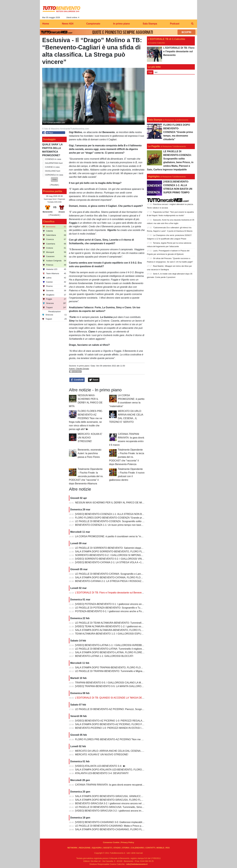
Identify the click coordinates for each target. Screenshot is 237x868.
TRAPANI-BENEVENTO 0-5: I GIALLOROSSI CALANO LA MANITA (111, 683)
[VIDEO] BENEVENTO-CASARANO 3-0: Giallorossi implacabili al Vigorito (115, 822)
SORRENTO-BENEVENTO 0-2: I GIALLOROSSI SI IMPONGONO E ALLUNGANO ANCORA (125, 555)
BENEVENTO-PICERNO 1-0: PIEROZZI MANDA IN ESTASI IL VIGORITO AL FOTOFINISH (124, 728)
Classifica (49, 221)
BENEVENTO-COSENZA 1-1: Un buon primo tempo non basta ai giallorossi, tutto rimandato (124, 525)
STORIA (126, 848)
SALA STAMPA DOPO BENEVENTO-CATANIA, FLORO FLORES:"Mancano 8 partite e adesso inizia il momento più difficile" (142, 577)
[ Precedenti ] (54, 215)
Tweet (94, 380)
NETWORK (72, 848)
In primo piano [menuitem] (121, 24)
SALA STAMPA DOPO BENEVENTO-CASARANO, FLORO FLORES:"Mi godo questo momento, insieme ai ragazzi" (137, 829)
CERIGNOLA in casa (54, 175)
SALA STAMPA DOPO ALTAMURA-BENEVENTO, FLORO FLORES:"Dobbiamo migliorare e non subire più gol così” (137, 630)
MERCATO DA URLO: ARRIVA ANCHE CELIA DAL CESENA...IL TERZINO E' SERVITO (122, 751)
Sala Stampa (155, 120)
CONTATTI (150, 848)
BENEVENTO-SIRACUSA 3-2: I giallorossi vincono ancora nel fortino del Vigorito (118, 803)
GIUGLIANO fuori (53, 171)
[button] (54, 180)
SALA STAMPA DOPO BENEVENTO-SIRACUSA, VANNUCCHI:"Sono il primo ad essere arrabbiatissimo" (132, 796)
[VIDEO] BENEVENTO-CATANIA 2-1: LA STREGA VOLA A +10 (109, 562)
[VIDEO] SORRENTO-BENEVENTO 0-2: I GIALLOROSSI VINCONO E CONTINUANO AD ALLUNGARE (131, 559)
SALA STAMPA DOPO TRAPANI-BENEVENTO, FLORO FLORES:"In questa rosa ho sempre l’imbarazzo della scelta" (138, 668)
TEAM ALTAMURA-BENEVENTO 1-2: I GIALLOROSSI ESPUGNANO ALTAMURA (119, 634)
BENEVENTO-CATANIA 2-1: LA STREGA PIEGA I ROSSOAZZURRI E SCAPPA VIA (120, 581)
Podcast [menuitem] (175, 24)
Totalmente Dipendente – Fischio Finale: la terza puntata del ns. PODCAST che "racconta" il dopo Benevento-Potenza (127, 457)
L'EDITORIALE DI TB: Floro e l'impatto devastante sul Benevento (110, 593)
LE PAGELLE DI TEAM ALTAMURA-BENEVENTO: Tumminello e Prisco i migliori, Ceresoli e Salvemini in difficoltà (136, 623)
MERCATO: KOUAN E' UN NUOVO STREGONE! (90, 438)
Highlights (154, 176)
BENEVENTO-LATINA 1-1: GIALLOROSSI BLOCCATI (104, 656)
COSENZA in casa (53, 159)
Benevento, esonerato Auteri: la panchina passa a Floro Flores (90, 453)
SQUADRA (97, 848)
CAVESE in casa (52, 167)
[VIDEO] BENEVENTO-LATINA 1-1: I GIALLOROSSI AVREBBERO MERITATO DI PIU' (122, 645)
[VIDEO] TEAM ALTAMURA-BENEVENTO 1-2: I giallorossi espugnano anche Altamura (122, 626)
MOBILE (160, 848)
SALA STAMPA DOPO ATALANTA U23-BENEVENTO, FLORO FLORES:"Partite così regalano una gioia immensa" (136, 770)
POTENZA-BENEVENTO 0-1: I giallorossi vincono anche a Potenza (111, 611)
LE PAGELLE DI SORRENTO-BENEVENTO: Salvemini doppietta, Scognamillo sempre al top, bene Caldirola (134, 548)
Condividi (77, 380)
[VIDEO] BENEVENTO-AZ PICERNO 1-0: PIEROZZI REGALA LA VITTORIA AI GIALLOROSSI (126, 721)
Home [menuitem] (46, 24)
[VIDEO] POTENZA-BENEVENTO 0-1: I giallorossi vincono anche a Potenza (116, 604)
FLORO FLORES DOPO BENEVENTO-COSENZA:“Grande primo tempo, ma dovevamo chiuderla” (128, 518)
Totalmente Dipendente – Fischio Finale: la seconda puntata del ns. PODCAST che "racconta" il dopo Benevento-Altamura (86, 476)
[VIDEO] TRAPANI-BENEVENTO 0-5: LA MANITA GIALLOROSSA (111, 686)
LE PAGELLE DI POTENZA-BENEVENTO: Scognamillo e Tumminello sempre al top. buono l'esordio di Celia (133, 608)
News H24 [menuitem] (68, 24)
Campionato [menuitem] (93, 24)
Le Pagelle (154, 146)
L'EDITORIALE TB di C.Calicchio (166, 39)
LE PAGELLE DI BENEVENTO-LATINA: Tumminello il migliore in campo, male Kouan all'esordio (127, 649)
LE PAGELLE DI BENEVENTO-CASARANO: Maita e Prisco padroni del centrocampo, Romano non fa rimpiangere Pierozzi (141, 826)
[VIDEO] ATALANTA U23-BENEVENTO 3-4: (99, 766)
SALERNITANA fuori (54, 163)
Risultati (54, 185)
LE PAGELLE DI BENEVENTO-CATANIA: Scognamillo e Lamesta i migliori (115, 574)
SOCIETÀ (108, 848)
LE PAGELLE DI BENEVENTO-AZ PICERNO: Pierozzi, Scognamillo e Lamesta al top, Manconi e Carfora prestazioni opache (142, 709)
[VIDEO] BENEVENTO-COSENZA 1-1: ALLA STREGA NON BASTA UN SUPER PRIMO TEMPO (127, 514)
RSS (168, 848)
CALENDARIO (137, 848)
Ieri (156, 72)
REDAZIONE (85, 848)
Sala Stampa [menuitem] (150, 24)
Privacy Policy (127, 842)
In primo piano (83, 366)
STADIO (117, 848)
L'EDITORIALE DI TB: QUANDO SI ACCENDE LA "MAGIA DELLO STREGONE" (118, 698)
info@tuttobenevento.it (137, 864)
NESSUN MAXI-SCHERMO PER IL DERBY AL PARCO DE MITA (110, 503)
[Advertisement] (171, 96)
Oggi (150, 72)
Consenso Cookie (111, 842)
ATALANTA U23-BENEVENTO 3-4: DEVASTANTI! (102, 773)
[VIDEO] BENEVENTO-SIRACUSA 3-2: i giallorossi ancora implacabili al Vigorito (118, 811)
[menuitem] (192, 24)
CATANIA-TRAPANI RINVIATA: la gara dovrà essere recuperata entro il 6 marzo (118, 785)
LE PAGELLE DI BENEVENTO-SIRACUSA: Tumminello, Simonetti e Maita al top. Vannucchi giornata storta (133, 807)
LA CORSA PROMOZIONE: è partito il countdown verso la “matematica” (114, 536)
